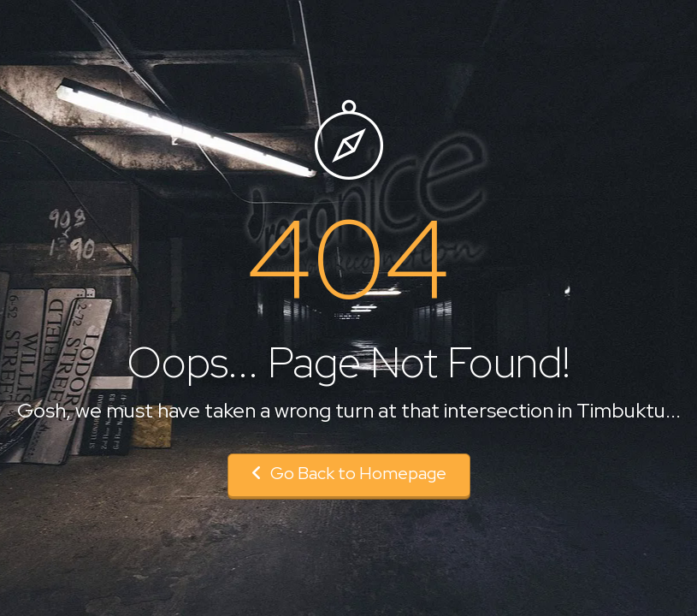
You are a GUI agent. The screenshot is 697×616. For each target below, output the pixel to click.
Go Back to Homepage (349, 473)
